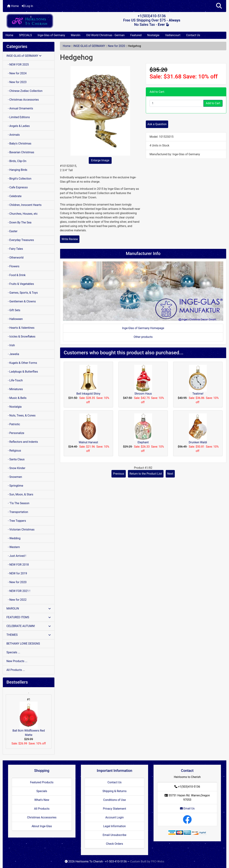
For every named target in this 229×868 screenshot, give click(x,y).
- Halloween (15, 319)
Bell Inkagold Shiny (88, 394)
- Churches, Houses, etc (22, 214)
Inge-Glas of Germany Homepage (143, 328)
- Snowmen (14, 477)
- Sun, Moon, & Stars (20, 494)
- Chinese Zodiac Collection (24, 91)
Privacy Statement (114, 809)
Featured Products (42, 782)
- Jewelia (13, 354)
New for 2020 (116, 46)
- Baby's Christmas (19, 144)
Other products (143, 337)
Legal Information (114, 826)
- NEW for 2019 (17, 573)
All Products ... (16, 670)
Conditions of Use (114, 800)
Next (170, 474)
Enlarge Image (100, 160)
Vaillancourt (173, 35)
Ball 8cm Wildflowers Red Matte (29, 719)
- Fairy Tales (15, 249)
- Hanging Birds (17, 170)
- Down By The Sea (19, 222)
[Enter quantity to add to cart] (177, 103)
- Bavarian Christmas (20, 152)
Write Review (70, 239)
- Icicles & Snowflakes (21, 337)
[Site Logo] (40, 21)
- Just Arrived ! (16, 556)
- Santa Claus (15, 459)
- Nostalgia (14, 407)
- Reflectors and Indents (22, 442)
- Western (13, 547)
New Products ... (17, 661)
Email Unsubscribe (114, 835)
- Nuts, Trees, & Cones (21, 415)
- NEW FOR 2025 (18, 65)
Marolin (76, 35)
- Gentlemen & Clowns (21, 301)
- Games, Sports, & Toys (22, 293)
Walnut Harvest (88, 442)
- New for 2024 (16, 73)
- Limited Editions (18, 117)
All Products (42, 809)
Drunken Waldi (198, 442)
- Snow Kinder (16, 468)
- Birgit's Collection (19, 179)
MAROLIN (29, 608)
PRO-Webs (158, 861)
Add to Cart (213, 103)
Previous (119, 474)
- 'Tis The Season (18, 503)
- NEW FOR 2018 (18, 565)
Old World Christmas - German (105, 35)
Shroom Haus (143, 394)
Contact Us (193, 35)
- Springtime (15, 486)
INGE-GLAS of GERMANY (89, 46)
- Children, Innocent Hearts (24, 205)
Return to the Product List (146, 474)
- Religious (14, 451)
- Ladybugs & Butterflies (22, 372)
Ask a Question (157, 124)
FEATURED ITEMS (29, 617)
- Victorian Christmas (20, 530)
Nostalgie (153, 35)
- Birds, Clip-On (16, 161)
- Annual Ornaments (20, 108)
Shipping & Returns (115, 791)
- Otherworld (15, 258)
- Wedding (14, 538)
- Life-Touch (15, 380)
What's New (42, 800)
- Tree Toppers (16, 521)
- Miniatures (15, 389)
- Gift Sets (13, 310)
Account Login (115, 817)
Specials (42, 791)
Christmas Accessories (42, 817)
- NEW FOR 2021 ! (18, 591)
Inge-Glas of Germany (51, 35)
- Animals (13, 135)
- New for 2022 (16, 600)
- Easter (12, 231)
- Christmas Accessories (23, 100)
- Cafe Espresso (17, 187)
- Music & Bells (16, 398)
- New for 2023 (16, 82)
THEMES (29, 635)
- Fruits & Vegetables (20, 284)
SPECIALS (25, 35)
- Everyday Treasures (20, 240)
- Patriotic (13, 424)
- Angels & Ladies (18, 126)
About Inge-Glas (42, 826)
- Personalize (15, 433)
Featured (136, 35)
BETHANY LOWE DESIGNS (23, 644)
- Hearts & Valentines (20, 328)
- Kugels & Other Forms (22, 363)
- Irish (11, 345)
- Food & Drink (16, 275)
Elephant (143, 442)
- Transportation (17, 512)
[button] (219, 6)
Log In (27, 6)
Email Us (187, 808)
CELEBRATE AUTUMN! (29, 626)
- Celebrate (14, 196)
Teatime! (198, 394)
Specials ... (13, 652)
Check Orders (114, 844)
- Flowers (13, 266)
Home (13, 6)
